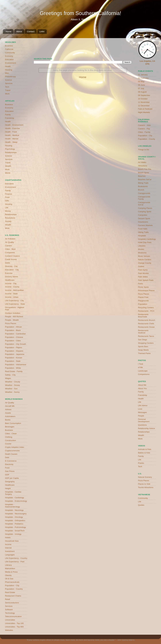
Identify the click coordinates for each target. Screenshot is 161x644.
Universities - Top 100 (14, 623)
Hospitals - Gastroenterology (13, 506)
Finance (8, 194)
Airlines (8, 409)
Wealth (8, 166)
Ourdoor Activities (13, 313)
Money (8, 211)
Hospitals (142, 236)
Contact (31, 31)
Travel (8, 90)
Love (140, 409)
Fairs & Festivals (145, 109)
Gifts (7, 201)
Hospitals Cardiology (147, 239)
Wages (8, 378)
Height (8, 488)
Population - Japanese (15, 354)
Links (42, 31)
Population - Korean (14, 358)
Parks (141, 284)
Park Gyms (143, 270)
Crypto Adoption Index (15, 447)
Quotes (141, 505)
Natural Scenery (145, 477)
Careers (8, 246)
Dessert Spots (144, 218)
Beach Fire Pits (145, 169)
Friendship (10, 118)
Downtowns (143, 222)
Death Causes (11, 454)
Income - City (11, 283)
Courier (8, 444)
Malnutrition (10, 568)
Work (7, 94)
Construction (10, 440)
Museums (142, 253)
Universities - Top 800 (14, 627)
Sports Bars (143, 346)
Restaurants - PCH (146, 311)
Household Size (12, 541)
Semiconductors (12, 603)
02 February (143, 78)
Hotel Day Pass (145, 242)
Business (9, 46)
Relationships (11, 152)
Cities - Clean (11, 434)
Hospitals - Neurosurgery (16, 514)
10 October (143, 99)
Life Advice (143, 405)
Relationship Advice (146, 428)
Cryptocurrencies (12, 451)
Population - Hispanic (14, 351)
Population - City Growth (16, 344)
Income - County (12, 287)
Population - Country (14, 589)
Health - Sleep (11, 142)
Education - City (12, 270)
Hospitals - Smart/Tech (15, 531)
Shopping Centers (146, 343)
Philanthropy (10, 77)
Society (8, 221)
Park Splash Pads (146, 280)
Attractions (143, 166)
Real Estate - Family (14, 371)
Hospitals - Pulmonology (16, 527)
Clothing (9, 437)
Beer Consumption (13, 423)
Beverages (10, 427)
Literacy (8, 565)
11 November (144, 102)
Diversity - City (11, 266)
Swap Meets (143, 350)
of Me (140, 367)
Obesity (8, 575)
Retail (8, 599)
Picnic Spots (143, 287)
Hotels (8, 538)
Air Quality (9, 242)
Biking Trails (143, 183)
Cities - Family (144, 132)
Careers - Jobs (144, 125)
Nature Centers (145, 260)
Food (7, 197)
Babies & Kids (144, 453)
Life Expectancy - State (15, 304)
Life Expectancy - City (14, 301)
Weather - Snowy (12, 385)
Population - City (12, 586)
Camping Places (145, 208)
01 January (143, 75)
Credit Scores (11, 259)
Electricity (9, 464)
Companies (10, 253)
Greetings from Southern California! (80, 13)
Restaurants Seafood (143, 332)
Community (10, 53)
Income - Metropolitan (14, 290)
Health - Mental (12, 139)
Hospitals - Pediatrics (14, 524)
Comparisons (144, 374)
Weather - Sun (11, 389)
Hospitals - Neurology (14, 510)
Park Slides (143, 277)
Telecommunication (13, 616)
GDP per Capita (12, 478)
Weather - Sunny (12, 392)
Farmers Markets (145, 225)
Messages (142, 412)
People (141, 416)
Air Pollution (10, 239)
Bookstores (143, 186)
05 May (141, 82)
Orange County (145, 263)
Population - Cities (13, 341)
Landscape (143, 371)
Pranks (141, 463)
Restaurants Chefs (146, 324)
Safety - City (10, 375)
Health (8, 66)
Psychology (10, 149)
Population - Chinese (14, 337)
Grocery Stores (12, 277)
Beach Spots (144, 173)
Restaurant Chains (13, 596)
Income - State (11, 294)
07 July (141, 88)
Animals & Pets (145, 449)
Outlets (141, 266)
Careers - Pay (144, 129)
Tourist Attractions (146, 487)
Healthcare (10, 280)
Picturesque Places (146, 290)
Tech (7, 87)
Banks (8, 420)
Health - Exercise (12, 128)
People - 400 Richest (14, 317)
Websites (9, 630)
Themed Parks (144, 353)
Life (7, 208)
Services (9, 83)
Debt (7, 457)
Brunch (141, 190)
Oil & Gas (9, 579)
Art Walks (142, 162)
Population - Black (13, 330)
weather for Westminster (128, 47)
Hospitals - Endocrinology (16, 501)
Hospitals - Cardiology (15, 498)
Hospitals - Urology (13, 534)
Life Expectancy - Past (15, 562)
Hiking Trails (143, 232)
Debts (8, 263)
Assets (8, 413)
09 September (144, 95)
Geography (10, 482)
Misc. (7, 73)
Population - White (13, 368)
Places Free (143, 297)
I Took (141, 364)
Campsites (143, 215)
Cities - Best (10, 249)
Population (143, 304)
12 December (144, 106)
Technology (10, 613)
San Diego (143, 340)
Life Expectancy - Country (16, 558)
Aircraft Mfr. (10, 406)
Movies (141, 249)
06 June (141, 85)
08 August (142, 92)
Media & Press (11, 572)
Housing (9, 70)
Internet (8, 548)
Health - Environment (14, 125)
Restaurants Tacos (146, 336)
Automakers (10, 416)
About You (142, 388)
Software (9, 610)
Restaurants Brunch (147, 320)
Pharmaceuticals (12, 582)
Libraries (142, 246)
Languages (10, 555)
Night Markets (144, 112)
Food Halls (143, 229)
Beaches (142, 176)
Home (8, 31)
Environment (10, 63)
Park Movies (143, 273)
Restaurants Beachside (143, 316)
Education (9, 60)
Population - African (13, 327)
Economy (9, 56)
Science (8, 80)
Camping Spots (145, 212)
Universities (10, 620)
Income (8, 544)
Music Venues (144, 256)
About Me (142, 385)
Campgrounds (144, 193)
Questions (142, 425)
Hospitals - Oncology (14, 517)
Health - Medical (12, 135)
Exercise (9, 273)
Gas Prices (10, 471)
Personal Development (144, 420)
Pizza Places (11, 323)
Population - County (147, 139)
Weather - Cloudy (13, 382)
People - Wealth (12, 320)
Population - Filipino (14, 347)
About (19, 31)
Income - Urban (12, 297)
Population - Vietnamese (16, 365)
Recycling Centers (146, 308)
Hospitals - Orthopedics (15, 520)
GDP (7, 475)
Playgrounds (143, 301)
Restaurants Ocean (146, 327)
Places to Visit (144, 484)
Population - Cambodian (15, 334)
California (9, 49)
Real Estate (10, 592)
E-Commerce (11, 461)
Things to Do (144, 150)
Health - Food (11, 132)
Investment (10, 551)
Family (8, 115)
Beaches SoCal (145, 180)
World (8, 173)
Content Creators (12, 256)
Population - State (13, 361)
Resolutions (10, 218)
